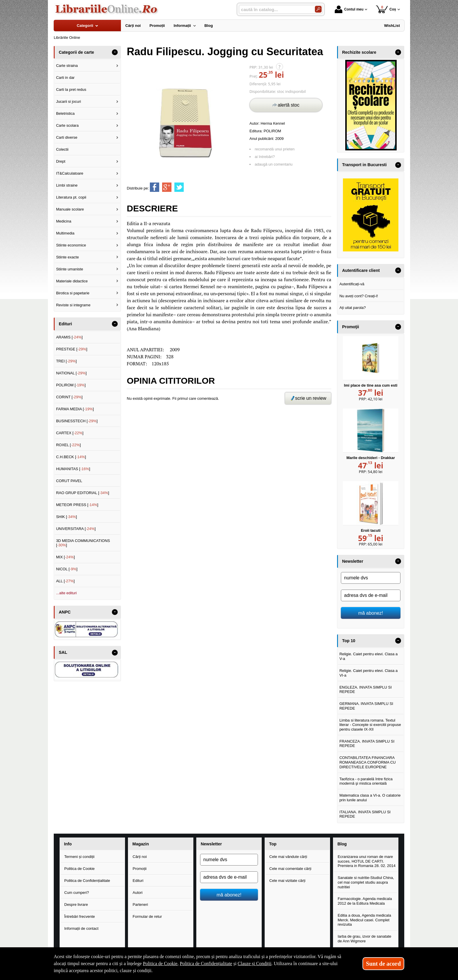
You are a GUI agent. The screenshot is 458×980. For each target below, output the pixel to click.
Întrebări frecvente (80, 916)
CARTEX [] (70, 433)
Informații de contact (81, 928)
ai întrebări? (265, 157)
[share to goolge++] (167, 187)
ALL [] (65, 581)
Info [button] (68, 844)
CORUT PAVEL (69, 481)
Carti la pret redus (71, 90)
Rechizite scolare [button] (359, 52)
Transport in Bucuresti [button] (364, 165)
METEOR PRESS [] (77, 505)
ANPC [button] (65, 612)
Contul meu (349, 9)
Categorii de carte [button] (76, 52)
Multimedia (65, 233)
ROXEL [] (68, 445)
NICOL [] (67, 569)
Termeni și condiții (79, 857)
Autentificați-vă (352, 284)
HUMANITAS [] (73, 469)
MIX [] (65, 557)
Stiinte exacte (67, 257)
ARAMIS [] (69, 337)
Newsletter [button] (353, 561)
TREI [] (66, 361)
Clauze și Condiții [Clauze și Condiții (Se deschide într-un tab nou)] (255, 964)
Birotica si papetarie (73, 293)
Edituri (138, 881)
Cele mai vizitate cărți (287, 881)
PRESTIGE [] (72, 349)
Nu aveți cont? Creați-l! (359, 296)
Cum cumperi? (77, 893)
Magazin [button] (140, 844)
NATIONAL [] (71, 373)
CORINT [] (69, 397)
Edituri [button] (65, 324)
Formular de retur (147, 916)
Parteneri (140, 905)
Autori (138, 893)
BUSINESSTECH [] (77, 421)
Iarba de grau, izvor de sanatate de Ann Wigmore (365, 939)
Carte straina (67, 66)
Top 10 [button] (349, 641)
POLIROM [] (71, 385)
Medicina (64, 221)
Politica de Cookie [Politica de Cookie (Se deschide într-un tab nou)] (160, 964)
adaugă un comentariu (274, 164)
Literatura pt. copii (71, 197)
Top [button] (273, 844)
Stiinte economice (71, 245)
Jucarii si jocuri (68, 101)
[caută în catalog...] (275, 9)
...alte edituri (66, 593)
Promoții (140, 869)
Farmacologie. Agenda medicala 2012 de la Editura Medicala (365, 901)
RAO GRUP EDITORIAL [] (83, 493)
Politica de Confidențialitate (87, 881)
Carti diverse (67, 137)
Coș (386, 9)
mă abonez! (371, 613)
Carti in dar (65, 78)
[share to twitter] (179, 187)
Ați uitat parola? (353, 308)
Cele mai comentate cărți (290, 869)
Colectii (62, 149)
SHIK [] (67, 517)
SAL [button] (63, 652)
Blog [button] (342, 844)
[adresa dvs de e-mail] (371, 595)
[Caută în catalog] (318, 9)
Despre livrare (76, 905)
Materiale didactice (72, 281)
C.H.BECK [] (71, 457)
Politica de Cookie (79, 869)
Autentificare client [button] (361, 270)
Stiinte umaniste (70, 269)
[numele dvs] (371, 578)
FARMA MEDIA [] (75, 409)
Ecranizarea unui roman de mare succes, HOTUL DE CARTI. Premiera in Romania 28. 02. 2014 (367, 861)
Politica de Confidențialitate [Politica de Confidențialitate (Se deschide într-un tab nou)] (206, 964)
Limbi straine (67, 185)
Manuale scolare (70, 209)
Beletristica (65, 113)
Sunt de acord (383, 964)
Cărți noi (140, 857)
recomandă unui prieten (275, 149)
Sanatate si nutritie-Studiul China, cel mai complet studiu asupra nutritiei (366, 882)
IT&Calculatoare (70, 173)
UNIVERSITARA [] (76, 529)
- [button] (115, 52)
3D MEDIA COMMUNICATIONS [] (83, 543)
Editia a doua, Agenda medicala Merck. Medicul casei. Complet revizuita (364, 920)
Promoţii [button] (351, 327)
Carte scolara (67, 125)
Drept (61, 161)
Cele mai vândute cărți (288, 857)
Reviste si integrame (73, 305)
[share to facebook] (155, 187)
